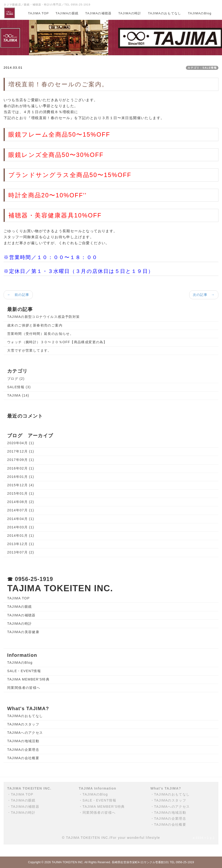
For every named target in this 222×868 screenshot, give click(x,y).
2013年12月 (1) (21, 544)
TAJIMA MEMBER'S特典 (28, 679)
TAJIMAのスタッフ (23, 724)
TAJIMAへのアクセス (25, 733)
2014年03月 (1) (21, 527)
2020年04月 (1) (21, 443)
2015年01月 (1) (21, 493)
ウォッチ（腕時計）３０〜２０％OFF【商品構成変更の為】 (57, 342)
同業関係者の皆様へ (24, 688)
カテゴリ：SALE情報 (202, 68)
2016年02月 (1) (21, 468)
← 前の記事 (18, 295)
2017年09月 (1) (21, 460)
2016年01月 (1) (21, 477)
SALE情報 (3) (19, 387)
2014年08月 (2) (21, 502)
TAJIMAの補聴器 (98, 13)
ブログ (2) (16, 379)
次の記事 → (204, 295)
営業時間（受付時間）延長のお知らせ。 (40, 334)
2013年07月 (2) (21, 552)
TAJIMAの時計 (130, 13)
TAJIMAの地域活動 (23, 741)
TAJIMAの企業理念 (23, 750)
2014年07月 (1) (21, 510)
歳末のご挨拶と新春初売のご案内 (35, 325)
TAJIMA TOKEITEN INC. (68, 862)
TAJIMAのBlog (200, 13)
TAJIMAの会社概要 (23, 758)
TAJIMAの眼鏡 (67, 13)
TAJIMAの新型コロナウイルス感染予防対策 (44, 317)
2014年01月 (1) (21, 536)
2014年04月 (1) (21, 519)
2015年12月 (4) (21, 485)
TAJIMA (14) (18, 395)
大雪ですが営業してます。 (29, 350)
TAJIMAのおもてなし (165, 13)
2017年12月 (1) (21, 451)
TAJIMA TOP (38, 13)
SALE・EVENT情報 (24, 671)
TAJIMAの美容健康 (23, 632)
